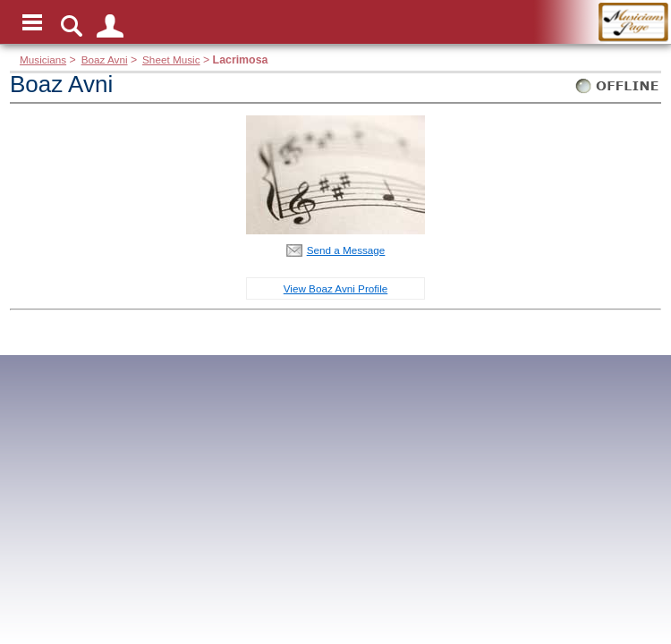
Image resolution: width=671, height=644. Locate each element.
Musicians (43, 59)
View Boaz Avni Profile (336, 288)
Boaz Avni (105, 59)
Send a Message (346, 250)
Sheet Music (171, 59)
